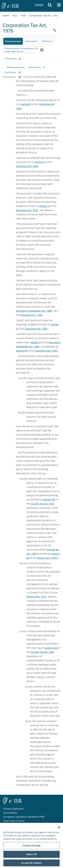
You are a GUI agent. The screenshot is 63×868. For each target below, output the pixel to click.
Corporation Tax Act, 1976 (43, 15)
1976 (23, 15)
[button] (50, 6)
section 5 (36, 342)
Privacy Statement (13, 809)
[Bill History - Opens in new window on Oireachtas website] (47, 41)
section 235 (49, 499)
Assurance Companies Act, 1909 (34, 311)
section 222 (51, 648)
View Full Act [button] (32, 41)
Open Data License (14, 821)
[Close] (59, 829)
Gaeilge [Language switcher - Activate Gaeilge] (39, 1)
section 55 (22, 351)
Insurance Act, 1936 (27, 166)
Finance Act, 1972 (36, 597)
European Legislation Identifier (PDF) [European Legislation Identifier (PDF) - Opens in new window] (24, 817)
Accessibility (10, 813)
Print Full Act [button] (11, 59)
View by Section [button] (13, 41)
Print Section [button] (10, 72)
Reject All (32, 856)
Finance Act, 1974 (47, 558)
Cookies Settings (31, 847)
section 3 (26, 104)
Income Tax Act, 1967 (43, 504)
